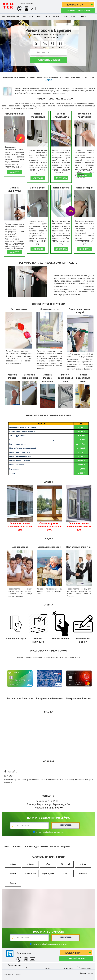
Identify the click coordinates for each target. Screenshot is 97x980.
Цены (24, 16)
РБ (27, 966)
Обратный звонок (76, 959)
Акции (31, 16)
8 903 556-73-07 (54, 808)
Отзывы (74, 16)
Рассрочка (57, 16)
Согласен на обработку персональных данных (49, 944)
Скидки (39, 16)
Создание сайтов (87, 973)
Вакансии (47, 966)
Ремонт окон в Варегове (10, 16)
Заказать (14, 172)
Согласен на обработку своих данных (49, 832)
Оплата (47, 16)
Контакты (83, 16)
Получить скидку (49, 60)
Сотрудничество (67, 966)
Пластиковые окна (14, 965)
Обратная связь (85, 966)
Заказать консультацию (78, 10)
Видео (66, 16)
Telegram (48, 80)
